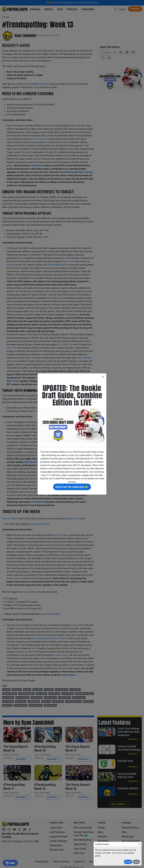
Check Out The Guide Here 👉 (72, 487)
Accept (128, 862)
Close (136, 862)
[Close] (139, 844)
